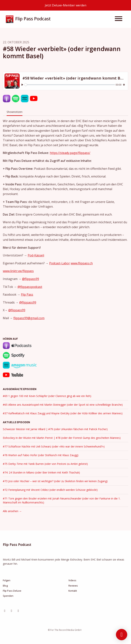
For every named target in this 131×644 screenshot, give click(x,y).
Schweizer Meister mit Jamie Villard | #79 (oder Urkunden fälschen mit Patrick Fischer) (55, 429)
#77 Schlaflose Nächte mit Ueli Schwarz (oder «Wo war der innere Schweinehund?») (54, 446)
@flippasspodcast (30, 287)
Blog (5, 586)
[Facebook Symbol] (11, 611)
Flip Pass (27, 294)
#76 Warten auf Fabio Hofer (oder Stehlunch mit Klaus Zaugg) (41, 455)
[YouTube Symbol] (18, 611)
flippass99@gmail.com (29, 318)
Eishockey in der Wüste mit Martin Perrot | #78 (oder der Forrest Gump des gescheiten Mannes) (62, 438)
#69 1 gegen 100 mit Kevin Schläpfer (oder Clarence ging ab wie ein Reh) (47, 396)
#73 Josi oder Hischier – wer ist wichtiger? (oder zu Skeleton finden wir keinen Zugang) (55, 481)
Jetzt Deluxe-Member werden (66, 5)
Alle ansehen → (12, 511)
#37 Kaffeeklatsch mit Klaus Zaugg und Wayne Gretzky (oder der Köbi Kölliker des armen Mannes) (63, 413)
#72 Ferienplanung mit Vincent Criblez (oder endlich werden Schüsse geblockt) (50, 490)
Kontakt (73, 591)
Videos (72, 580)
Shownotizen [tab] (15, 112)
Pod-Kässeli (36, 255)
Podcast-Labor (60, 263)
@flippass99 (31, 279)
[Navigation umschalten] (119, 19)
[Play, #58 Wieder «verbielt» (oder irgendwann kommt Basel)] (22, 85)
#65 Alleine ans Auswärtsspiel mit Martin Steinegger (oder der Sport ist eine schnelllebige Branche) (63, 405)
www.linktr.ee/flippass (18, 271)
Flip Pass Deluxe (12, 591)
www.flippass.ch (82, 263)
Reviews (73, 586)
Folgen (7, 580)
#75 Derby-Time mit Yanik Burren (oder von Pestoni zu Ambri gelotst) (45, 464)
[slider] (70, 85)
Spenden (8, 596)
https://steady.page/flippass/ (70, 153)
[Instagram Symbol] (5, 611)
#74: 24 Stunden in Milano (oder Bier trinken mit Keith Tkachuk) (41, 472)
